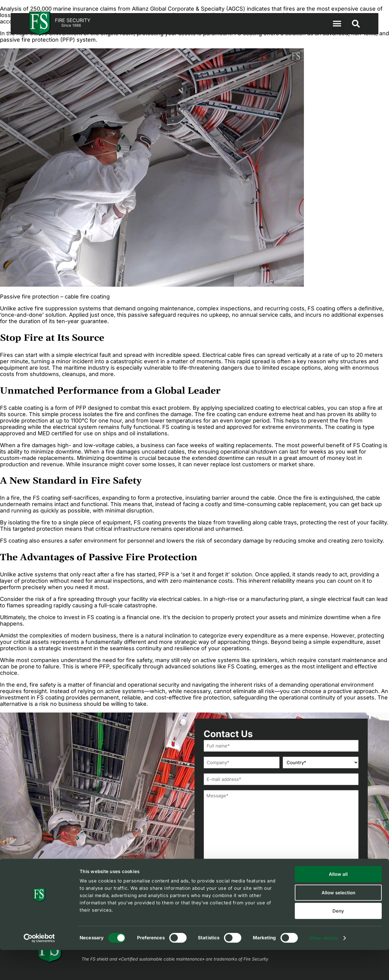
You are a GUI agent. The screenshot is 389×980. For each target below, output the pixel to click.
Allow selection (338, 923)
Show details (323, 968)
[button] (337, 24)
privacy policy (265, 887)
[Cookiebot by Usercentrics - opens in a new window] (39, 968)
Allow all (338, 904)
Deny (338, 941)
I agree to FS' (249, 887)
